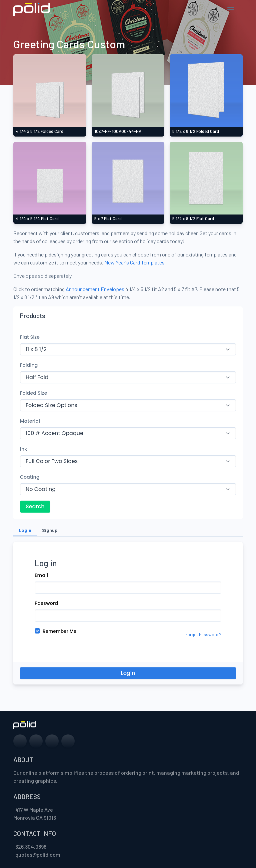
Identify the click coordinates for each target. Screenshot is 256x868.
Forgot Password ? (203, 635)
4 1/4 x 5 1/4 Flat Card (37, 218)
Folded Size (34, 393)
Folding (29, 365)
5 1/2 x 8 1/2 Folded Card (196, 131)
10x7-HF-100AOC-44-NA (118, 131)
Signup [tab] (50, 530)
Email (41, 575)
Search (35, 506)
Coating (30, 477)
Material (30, 421)
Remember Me (59, 631)
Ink (23, 449)
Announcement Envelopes (95, 289)
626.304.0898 (31, 847)
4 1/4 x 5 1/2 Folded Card (40, 131)
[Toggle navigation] (231, 9)
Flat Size (30, 337)
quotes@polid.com (38, 855)
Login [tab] (25, 530)
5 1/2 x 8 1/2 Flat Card (193, 218)
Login (128, 673)
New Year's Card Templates (134, 262)
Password (46, 603)
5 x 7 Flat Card (108, 218)
